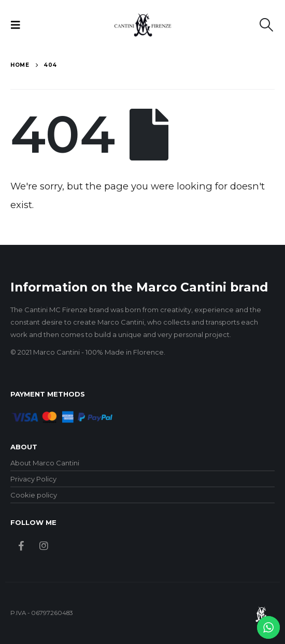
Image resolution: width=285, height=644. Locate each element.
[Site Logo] (143, 25)
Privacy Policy (33, 479)
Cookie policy (34, 495)
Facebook (21, 545)
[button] (19, 25)
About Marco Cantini (45, 463)
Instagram (44, 545)
